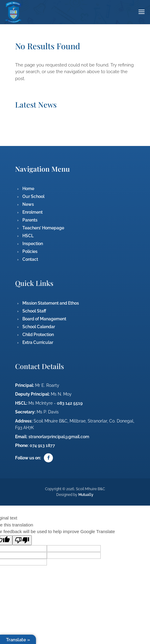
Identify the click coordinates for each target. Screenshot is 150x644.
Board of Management (44, 319)
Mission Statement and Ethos (51, 303)
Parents (30, 220)
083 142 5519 (70, 403)
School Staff (34, 311)
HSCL (28, 236)
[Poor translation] (22, 540)
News (28, 204)
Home (28, 189)
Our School (33, 196)
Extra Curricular (38, 342)
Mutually (86, 495)
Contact (30, 259)
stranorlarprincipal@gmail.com (59, 437)
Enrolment (33, 212)
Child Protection (38, 335)
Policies (30, 251)
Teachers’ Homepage (43, 228)
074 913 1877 (42, 445)
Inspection (33, 244)
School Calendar (39, 327)
